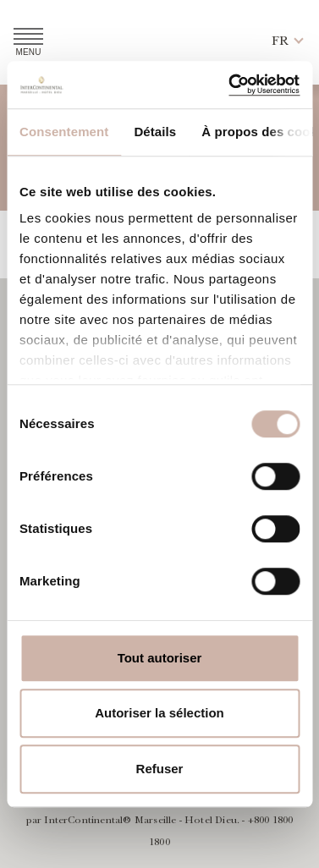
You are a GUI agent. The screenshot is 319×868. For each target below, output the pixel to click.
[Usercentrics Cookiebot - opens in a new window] (228, 85)
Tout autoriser (160, 658)
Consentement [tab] (64, 132)
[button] (280, 42)
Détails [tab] (155, 132)
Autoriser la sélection (159, 713)
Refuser (160, 769)
